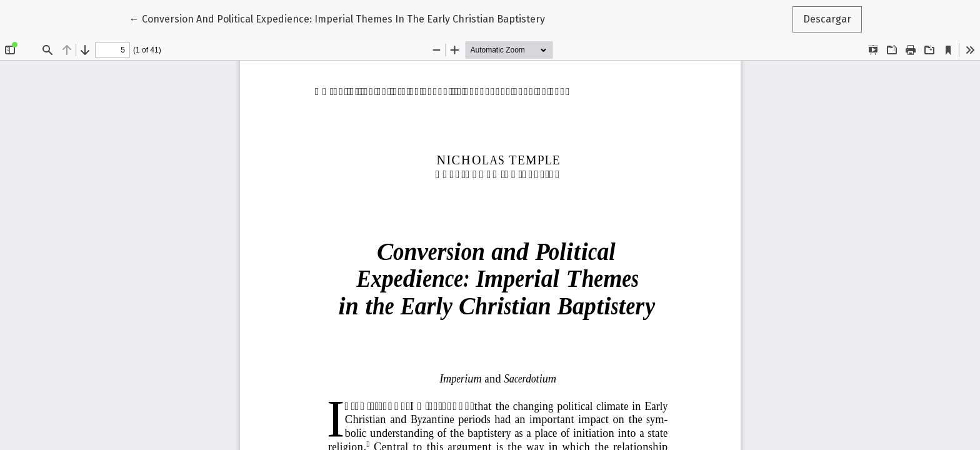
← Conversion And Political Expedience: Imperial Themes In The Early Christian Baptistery (337, 18)
